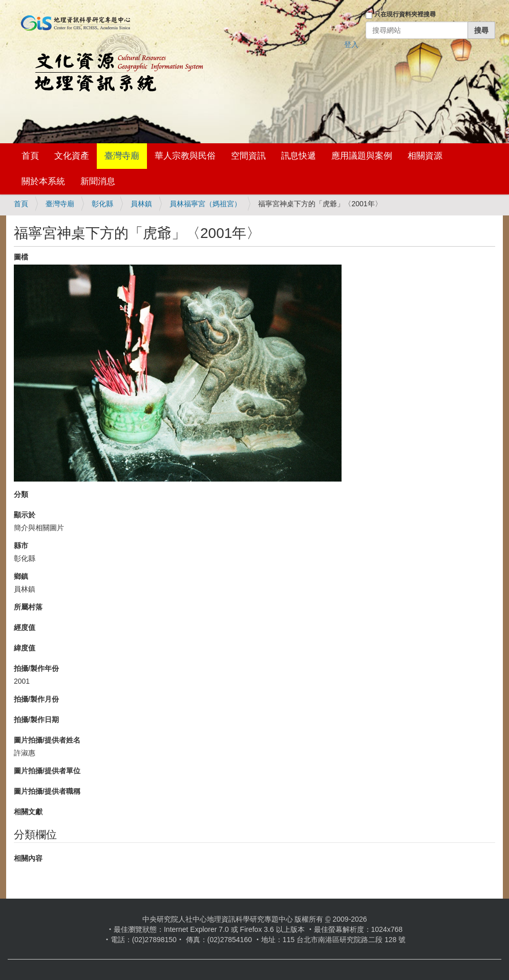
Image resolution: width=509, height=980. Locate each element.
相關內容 (28, 858)
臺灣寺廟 (122, 156)
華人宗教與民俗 (185, 156)
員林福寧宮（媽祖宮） (205, 204)
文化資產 (72, 156)
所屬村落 (28, 607)
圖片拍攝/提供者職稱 (47, 791)
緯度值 (25, 648)
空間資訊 (248, 156)
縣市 (21, 546)
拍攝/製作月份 (36, 699)
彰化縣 (102, 204)
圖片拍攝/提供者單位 (47, 771)
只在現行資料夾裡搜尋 (405, 14)
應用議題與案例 (362, 156)
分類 (21, 494)
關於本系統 (43, 181)
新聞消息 (98, 181)
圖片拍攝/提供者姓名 (47, 740)
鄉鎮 (21, 576)
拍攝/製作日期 (36, 720)
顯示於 (25, 515)
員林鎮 (141, 204)
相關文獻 (28, 812)
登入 (351, 45)
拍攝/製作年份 (36, 668)
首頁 (30, 156)
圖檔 (21, 257)
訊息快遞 (299, 156)
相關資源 (425, 156)
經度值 (25, 627)
